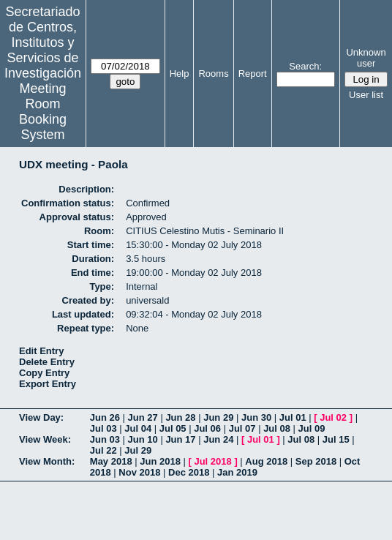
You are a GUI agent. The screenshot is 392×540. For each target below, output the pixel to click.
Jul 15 (336, 439)
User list (366, 95)
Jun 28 (180, 417)
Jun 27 (143, 417)
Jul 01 (293, 417)
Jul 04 (138, 428)
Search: (305, 66)
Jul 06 (207, 428)
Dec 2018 (189, 472)
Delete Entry (47, 362)
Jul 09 (312, 428)
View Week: (45, 439)
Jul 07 (242, 428)
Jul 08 (277, 428)
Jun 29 (218, 417)
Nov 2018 (139, 472)
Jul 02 (333, 417)
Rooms (213, 74)
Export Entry (48, 384)
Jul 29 (138, 450)
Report (253, 74)
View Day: (41, 417)
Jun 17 (180, 439)
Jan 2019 (237, 472)
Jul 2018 (212, 461)
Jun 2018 (160, 461)
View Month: (47, 461)
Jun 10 (143, 439)
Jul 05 (173, 428)
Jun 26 (105, 417)
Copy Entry (44, 373)
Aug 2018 (266, 461)
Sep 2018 (316, 461)
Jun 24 (218, 439)
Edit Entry (41, 351)
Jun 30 (256, 417)
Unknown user (366, 58)
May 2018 (111, 461)
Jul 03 (103, 428)
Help (180, 74)
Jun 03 (105, 439)
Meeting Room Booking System (43, 112)
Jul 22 (103, 450)
